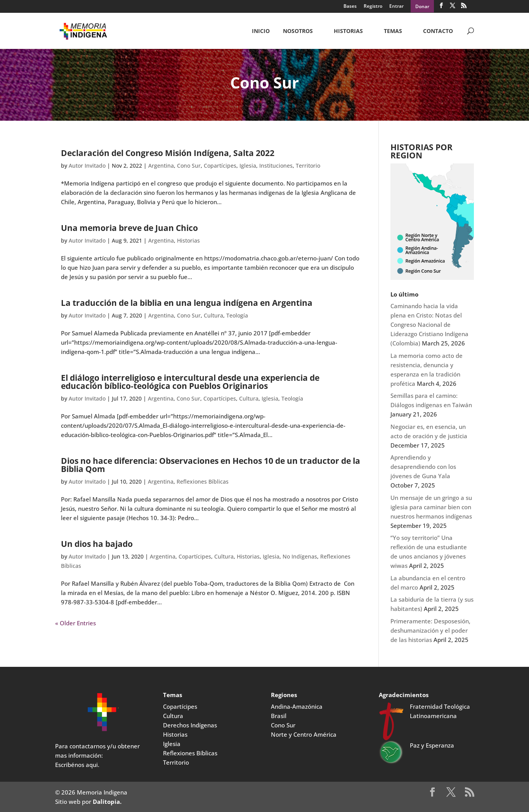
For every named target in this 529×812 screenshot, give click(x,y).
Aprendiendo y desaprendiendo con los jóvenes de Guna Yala (423, 467)
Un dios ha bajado (97, 544)
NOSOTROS (298, 31)
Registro (373, 7)
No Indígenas (300, 556)
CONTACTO (438, 31)
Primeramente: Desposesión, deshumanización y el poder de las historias (430, 630)
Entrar (396, 7)
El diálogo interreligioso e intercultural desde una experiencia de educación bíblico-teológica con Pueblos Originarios (190, 382)
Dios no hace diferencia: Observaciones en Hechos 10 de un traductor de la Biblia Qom (211, 465)
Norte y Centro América (304, 734)
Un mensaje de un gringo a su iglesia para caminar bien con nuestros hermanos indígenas (431, 507)
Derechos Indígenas (190, 725)
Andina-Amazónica (297, 706)
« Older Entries (75, 623)
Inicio (261, 31)
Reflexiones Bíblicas (203, 481)
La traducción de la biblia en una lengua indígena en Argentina (187, 303)
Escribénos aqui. (77, 765)
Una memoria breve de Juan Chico (129, 228)
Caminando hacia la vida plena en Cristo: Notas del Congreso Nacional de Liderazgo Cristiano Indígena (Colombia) (429, 324)
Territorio (308, 166)
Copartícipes (220, 166)
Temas (393, 31)
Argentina (161, 166)
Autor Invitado (87, 166)
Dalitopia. (107, 802)
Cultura (213, 315)
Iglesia (248, 166)
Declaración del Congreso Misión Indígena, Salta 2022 (168, 153)
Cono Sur (189, 166)
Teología (237, 315)
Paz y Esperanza (432, 745)
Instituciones (276, 166)
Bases (350, 7)
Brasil (279, 716)
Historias (348, 31)
